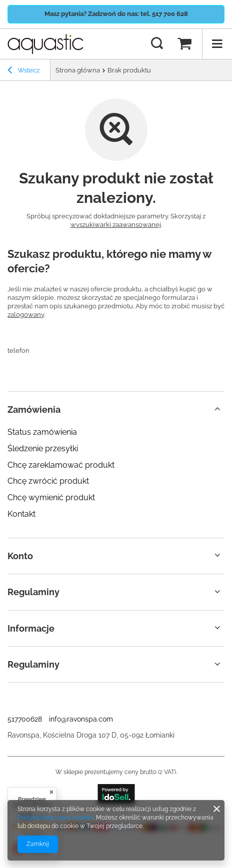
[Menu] (217, 44)
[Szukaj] (157, 44)
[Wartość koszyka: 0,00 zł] (184, 44)
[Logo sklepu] (45, 44)
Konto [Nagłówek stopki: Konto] (20, 556)
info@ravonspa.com (81, 719)
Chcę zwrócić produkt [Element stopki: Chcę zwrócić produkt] (48, 481)
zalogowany (26, 315)
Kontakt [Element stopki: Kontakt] (21, 514)
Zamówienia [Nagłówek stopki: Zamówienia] (34, 410)
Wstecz (23, 71)
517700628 (25, 719)
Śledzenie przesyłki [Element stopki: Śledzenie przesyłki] (43, 448)
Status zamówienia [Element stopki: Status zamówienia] (42, 432)
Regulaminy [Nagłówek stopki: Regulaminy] (33, 592)
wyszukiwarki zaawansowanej (116, 225)
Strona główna (78, 70)
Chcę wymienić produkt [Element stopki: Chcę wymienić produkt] (51, 497)
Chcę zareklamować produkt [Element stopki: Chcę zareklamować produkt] (61, 465)
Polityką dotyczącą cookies (55, 818)
